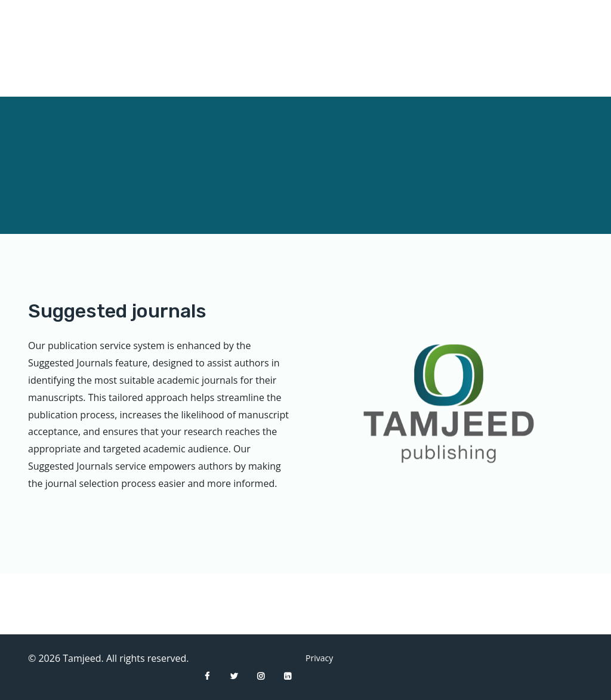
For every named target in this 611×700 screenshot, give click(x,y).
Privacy (314, 658)
